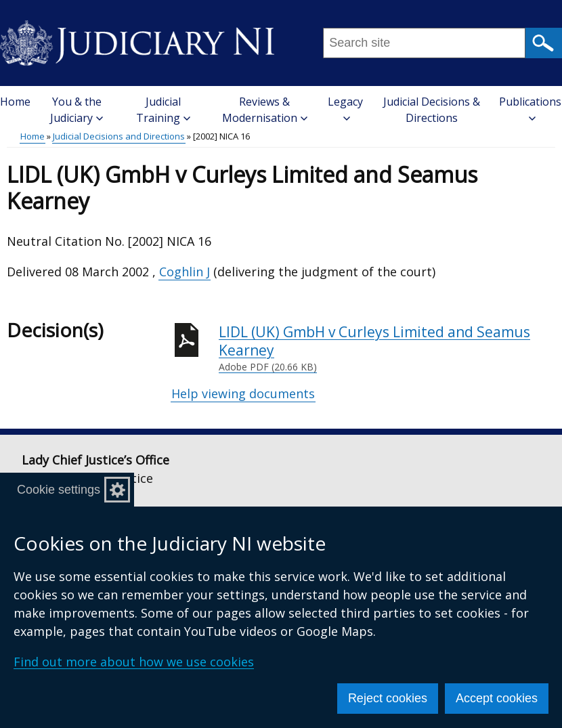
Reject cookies (388, 698)
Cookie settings (59, 490)
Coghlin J (185, 272)
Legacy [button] (345, 108)
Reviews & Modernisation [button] (265, 110)
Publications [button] (530, 108)
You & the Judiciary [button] (77, 110)
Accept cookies (497, 698)
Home (15, 102)
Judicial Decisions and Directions (119, 136)
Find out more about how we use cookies (134, 662)
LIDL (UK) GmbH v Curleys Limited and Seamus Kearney (387, 348)
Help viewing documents (243, 393)
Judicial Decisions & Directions (432, 110)
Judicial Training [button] (163, 110)
